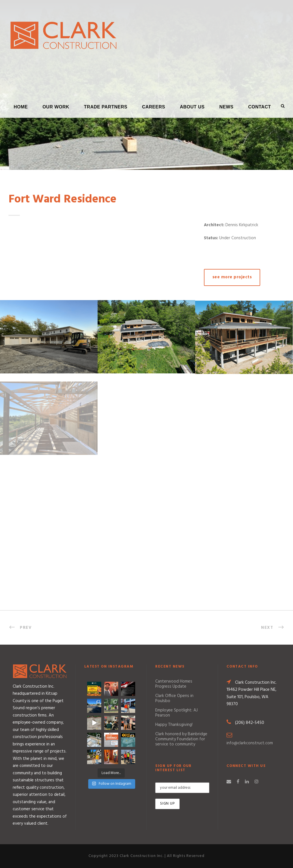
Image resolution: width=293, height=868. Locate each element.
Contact (259, 107)
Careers (154, 107)
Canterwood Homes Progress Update (174, 684)
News (226, 107)
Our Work (56, 107)
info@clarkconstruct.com (250, 743)
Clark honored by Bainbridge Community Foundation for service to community (181, 739)
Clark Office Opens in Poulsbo (174, 698)
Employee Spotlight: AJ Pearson (176, 713)
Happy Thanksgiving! (174, 725)
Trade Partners (106, 107)
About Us (192, 107)
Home (21, 107)
